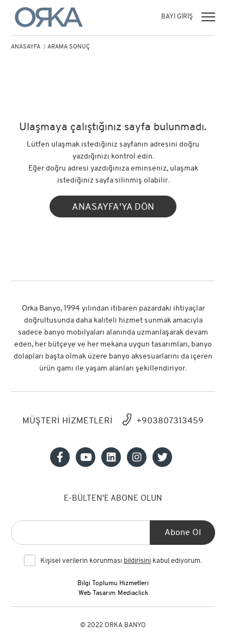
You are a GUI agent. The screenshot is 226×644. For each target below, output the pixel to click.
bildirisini (137, 561)
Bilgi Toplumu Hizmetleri (113, 584)
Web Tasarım (97, 593)
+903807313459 (170, 421)
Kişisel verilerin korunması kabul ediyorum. (121, 561)
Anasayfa (26, 47)
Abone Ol (183, 533)
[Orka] (49, 17)
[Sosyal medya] (60, 457)
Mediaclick (133, 593)
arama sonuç (69, 47)
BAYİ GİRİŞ (177, 17)
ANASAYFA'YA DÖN (113, 207)
